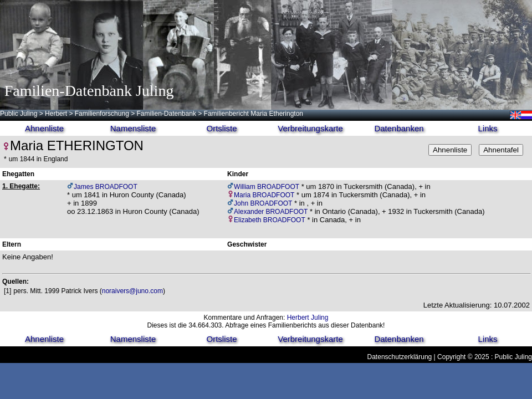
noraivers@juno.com (132, 291)
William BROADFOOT (267, 187)
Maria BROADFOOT (264, 195)
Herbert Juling (308, 318)
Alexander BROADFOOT (271, 212)
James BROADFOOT (106, 187)
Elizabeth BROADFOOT (270, 220)
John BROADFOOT (263, 203)
